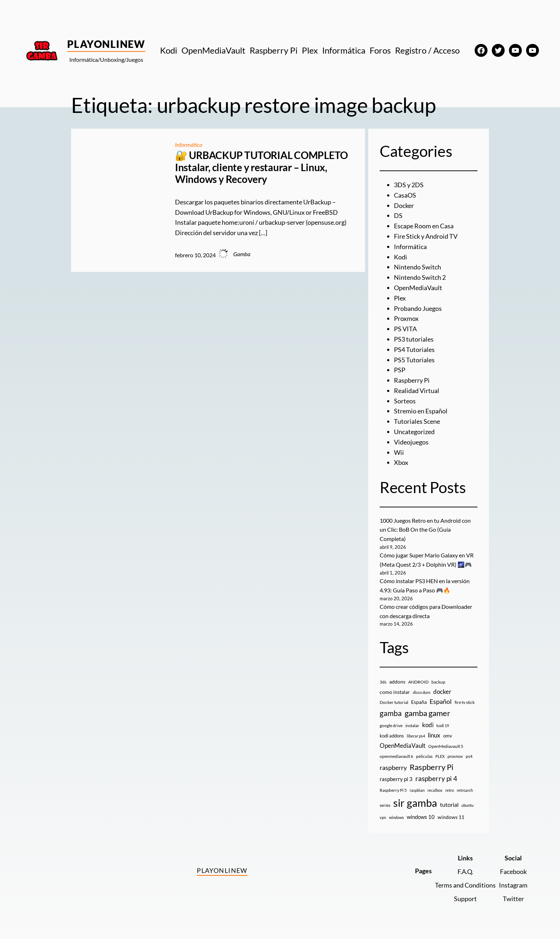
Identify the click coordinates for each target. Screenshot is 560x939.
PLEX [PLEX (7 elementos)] (440, 756)
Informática (189, 145)
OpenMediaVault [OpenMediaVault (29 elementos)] (402, 746)
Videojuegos (411, 442)
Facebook (513, 871)
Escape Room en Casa (424, 226)
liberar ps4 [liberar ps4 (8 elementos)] (416, 736)
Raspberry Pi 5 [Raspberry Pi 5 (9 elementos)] (393, 790)
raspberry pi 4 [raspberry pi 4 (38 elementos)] (436, 779)
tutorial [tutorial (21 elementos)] (449, 805)
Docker (404, 205)
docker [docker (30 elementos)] (442, 692)
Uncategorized (414, 432)
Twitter (513, 899)
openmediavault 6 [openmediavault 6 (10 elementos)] (396, 756)
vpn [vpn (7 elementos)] (383, 817)
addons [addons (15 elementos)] (397, 682)
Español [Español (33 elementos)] (441, 701)
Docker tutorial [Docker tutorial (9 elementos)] (394, 702)
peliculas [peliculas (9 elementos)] (424, 756)
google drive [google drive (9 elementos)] (391, 726)
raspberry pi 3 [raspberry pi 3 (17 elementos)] (396, 779)
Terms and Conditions (465, 885)
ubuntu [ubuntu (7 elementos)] (467, 805)
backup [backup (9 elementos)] (438, 682)
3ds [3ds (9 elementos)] (383, 682)
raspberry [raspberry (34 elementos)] (393, 767)
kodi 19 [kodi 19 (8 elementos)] (443, 726)
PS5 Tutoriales (414, 360)
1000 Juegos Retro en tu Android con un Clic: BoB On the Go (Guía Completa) (425, 530)
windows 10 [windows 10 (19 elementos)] (421, 817)
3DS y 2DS (409, 185)
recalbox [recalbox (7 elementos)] (435, 790)
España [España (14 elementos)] (419, 702)
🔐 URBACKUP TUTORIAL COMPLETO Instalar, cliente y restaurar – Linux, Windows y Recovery (261, 167)
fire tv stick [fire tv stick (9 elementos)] (465, 702)
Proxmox (406, 318)
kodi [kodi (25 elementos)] (428, 725)
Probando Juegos (418, 308)
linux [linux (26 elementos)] (434, 735)
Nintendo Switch (417, 267)
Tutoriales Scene (417, 421)
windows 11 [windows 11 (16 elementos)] (451, 817)
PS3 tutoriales (414, 339)
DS (398, 215)
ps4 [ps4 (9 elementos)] (469, 756)
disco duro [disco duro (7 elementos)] (422, 692)
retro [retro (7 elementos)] (450, 790)
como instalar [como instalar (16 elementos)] (395, 692)
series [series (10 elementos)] (385, 805)
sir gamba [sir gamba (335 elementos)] (415, 803)
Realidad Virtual (417, 391)
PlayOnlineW (106, 44)
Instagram (513, 885)
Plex (400, 298)
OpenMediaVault (418, 288)
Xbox (401, 462)
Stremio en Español (421, 411)
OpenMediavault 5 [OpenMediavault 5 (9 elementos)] (446, 746)
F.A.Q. (465, 871)
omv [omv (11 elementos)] (448, 736)
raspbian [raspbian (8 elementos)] (417, 790)
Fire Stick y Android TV (426, 236)
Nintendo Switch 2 (420, 277)
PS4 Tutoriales (414, 349)
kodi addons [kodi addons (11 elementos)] (392, 736)
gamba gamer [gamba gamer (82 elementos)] (427, 713)
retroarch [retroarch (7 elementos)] (465, 790)
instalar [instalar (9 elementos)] (412, 726)
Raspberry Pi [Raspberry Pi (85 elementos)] (432, 767)
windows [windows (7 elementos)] (396, 817)
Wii (399, 452)
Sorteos (405, 401)
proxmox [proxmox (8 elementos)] (455, 756)
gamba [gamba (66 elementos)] (391, 713)
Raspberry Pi (412, 380)
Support (465, 899)
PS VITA (405, 329)
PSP (400, 370)
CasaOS (405, 195)
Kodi (401, 257)
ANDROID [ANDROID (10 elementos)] (418, 682)
